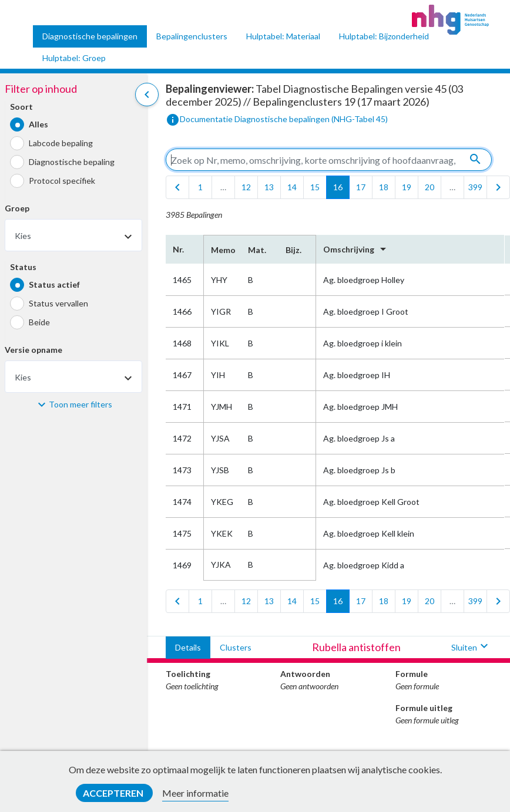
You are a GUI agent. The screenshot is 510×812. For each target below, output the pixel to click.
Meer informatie (195, 793)
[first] (177, 187)
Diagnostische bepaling (72, 162)
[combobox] (73, 235)
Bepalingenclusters (192, 36)
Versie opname (33, 350)
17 (361, 187)
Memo (222, 250)
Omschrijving (357, 249)
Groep (17, 208)
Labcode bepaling (61, 143)
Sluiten (471, 647)
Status (23, 267)
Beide (39, 322)
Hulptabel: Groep (74, 58)
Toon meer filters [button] (80, 404)
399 (475, 187)
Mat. (257, 250)
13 (269, 187)
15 (315, 187)
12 (246, 187)
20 (430, 187)
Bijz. (293, 250)
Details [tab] (188, 647)
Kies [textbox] (23, 236)
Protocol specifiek (62, 181)
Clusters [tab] (236, 647)
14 (292, 187)
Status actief (54, 284)
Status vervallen (58, 303)
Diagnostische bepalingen (90, 36)
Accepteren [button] (114, 793)
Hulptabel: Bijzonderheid (384, 36)
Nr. (178, 249)
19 (407, 187)
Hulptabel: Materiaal (283, 36)
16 (338, 187)
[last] (498, 187)
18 (384, 187)
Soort (21, 107)
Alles (38, 124)
